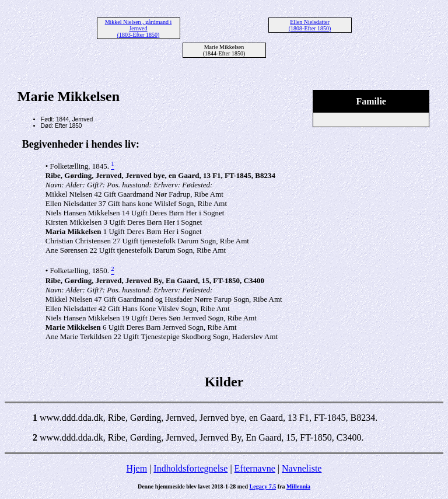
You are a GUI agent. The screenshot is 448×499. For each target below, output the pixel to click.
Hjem (137, 468)
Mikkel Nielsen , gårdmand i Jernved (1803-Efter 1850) (139, 28)
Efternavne (255, 468)
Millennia (298, 486)
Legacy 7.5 (263, 486)
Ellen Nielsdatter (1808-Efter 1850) (310, 25)
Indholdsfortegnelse (190, 468)
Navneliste (302, 468)
